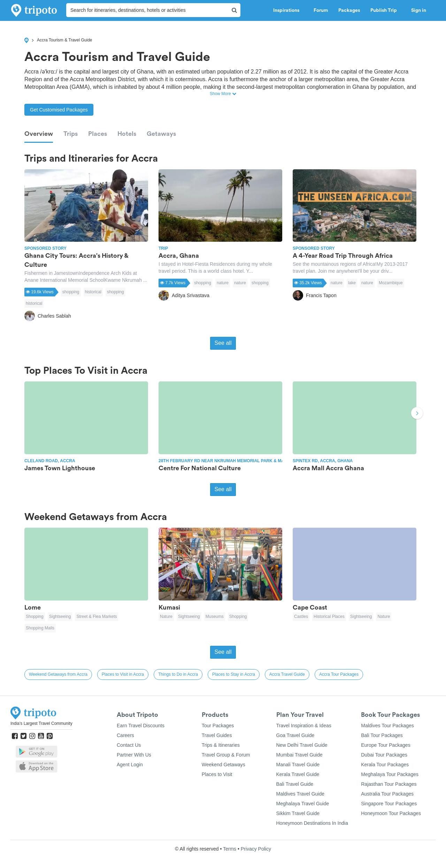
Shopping (35, 617)
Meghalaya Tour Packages (390, 774)
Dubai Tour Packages (384, 755)
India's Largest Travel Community (41, 723)
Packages (349, 10)
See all (223, 343)
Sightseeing (60, 617)
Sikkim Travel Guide (298, 813)
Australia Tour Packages (387, 794)
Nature (166, 617)
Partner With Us (134, 755)
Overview (39, 134)
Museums (215, 617)
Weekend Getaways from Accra (58, 674)
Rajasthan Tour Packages (389, 784)
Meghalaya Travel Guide (303, 804)
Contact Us (129, 745)
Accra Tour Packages (339, 674)
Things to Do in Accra (178, 674)
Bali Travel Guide (295, 784)
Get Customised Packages (59, 110)
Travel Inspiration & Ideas (304, 726)
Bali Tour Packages (382, 735)
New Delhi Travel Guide (302, 745)
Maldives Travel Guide (301, 794)
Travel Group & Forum (226, 755)
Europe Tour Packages (386, 745)
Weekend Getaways (224, 765)
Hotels (127, 134)
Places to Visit (217, 774)
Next (417, 414)
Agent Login (130, 765)
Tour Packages (218, 726)
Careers (125, 735)
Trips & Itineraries (221, 745)
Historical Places (329, 617)
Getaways (161, 134)
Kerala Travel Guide (298, 774)
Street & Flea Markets (97, 617)
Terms (230, 849)
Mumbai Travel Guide (299, 755)
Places (98, 134)
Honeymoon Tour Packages (391, 813)
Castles (301, 617)
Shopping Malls (40, 628)
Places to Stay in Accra (234, 674)
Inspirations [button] (288, 10)
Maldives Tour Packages (387, 726)
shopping (71, 292)
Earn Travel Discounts (141, 726)
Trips (71, 134)
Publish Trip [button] (386, 10)
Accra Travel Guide (287, 674)
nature (223, 283)
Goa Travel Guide (295, 735)
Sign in (419, 10)
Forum (321, 10)
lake (352, 283)
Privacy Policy (256, 849)
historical (93, 292)
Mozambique (391, 283)
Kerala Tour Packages (385, 765)
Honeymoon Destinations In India (312, 823)
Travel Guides (217, 735)
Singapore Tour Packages (389, 804)
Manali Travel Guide (298, 765)
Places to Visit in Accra (123, 674)
